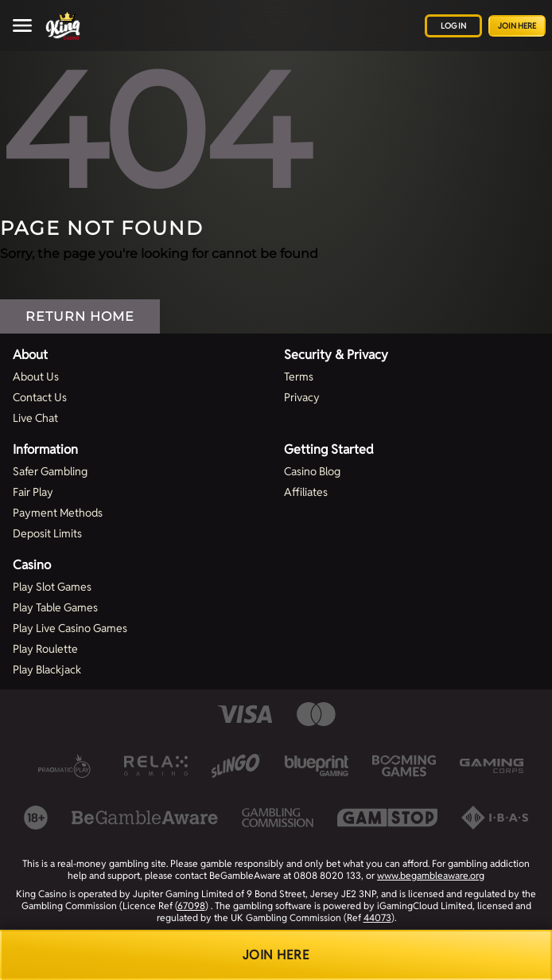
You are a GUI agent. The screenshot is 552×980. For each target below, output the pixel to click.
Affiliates (306, 492)
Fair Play (33, 492)
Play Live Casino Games (70, 628)
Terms (299, 377)
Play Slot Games (52, 587)
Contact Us (40, 397)
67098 (191, 906)
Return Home (80, 316)
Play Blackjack (47, 670)
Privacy (302, 397)
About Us (36, 377)
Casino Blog (312, 471)
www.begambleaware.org (431, 875)
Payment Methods (58, 513)
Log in (453, 26)
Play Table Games (55, 607)
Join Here (517, 26)
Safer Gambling (50, 471)
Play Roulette (45, 649)
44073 (377, 918)
